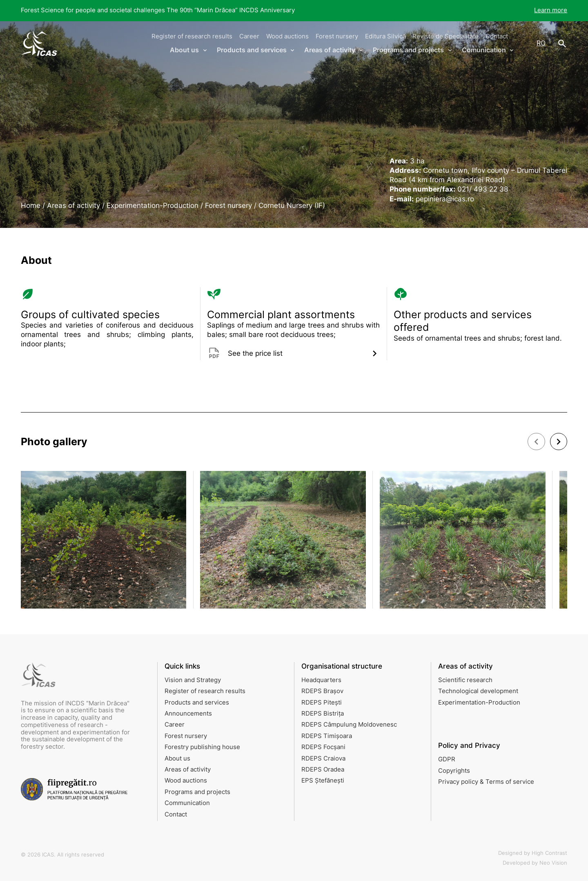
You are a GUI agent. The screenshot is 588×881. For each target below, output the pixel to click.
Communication (187, 803)
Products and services (197, 703)
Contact (497, 36)
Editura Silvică (385, 36)
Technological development (478, 691)
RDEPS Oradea (323, 769)
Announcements (188, 714)
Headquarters (321, 680)
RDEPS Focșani (323, 747)
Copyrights (454, 771)
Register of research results (192, 36)
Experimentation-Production (479, 703)
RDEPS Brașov (322, 691)
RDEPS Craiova (323, 758)
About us (177, 758)
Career (249, 36)
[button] (536, 442)
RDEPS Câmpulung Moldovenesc (349, 725)
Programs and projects (197, 792)
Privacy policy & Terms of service (486, 782)
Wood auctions (287, 36)
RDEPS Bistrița (323, 714)
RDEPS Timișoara (327, 736)
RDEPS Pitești (322, 703)
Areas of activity (188, 769)
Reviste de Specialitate (445, 36)
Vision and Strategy (193, 680)
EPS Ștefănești (323, 781)
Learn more (551, 10)
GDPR (447, 759)
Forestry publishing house (202, 747)
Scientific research (465, 680)
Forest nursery (337, 36)
